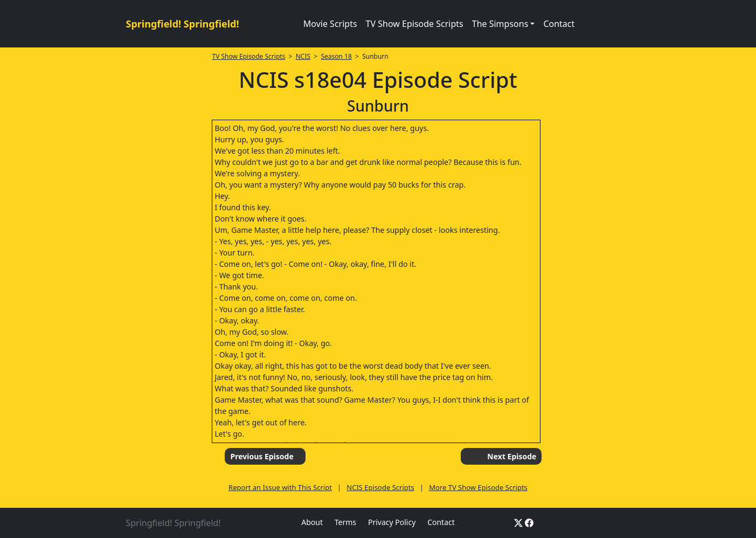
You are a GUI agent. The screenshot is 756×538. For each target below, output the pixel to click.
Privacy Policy (392, 522)
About (312, 522)
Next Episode (512, 456)
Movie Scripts (330, 24)
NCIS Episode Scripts (380, 487)
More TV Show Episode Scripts (478, 487)
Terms (345, 522)
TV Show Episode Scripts (415, 24)
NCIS (303, 56)
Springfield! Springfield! (183, 24)
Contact (559, 24)
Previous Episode (262, 456)
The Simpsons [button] (500, 24)
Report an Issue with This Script (280, 487)
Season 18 (336, 56)
